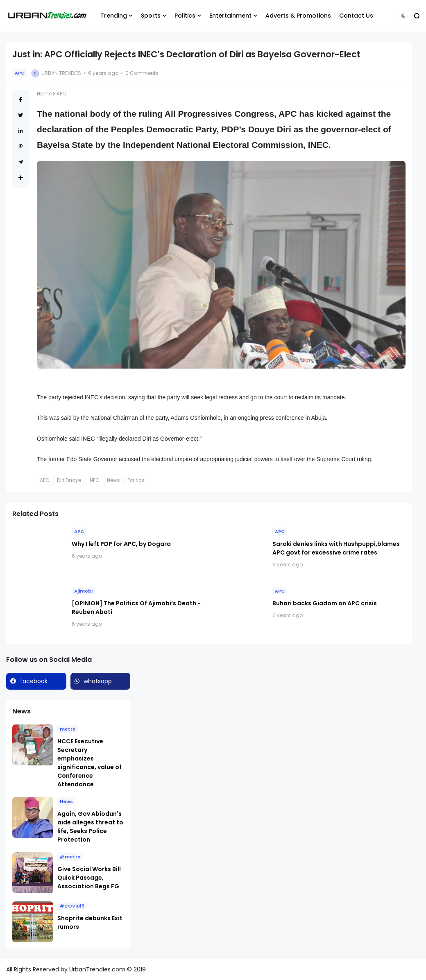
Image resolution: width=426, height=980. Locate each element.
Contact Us (356, 16)
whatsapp (98, 681)
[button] (403, 16)
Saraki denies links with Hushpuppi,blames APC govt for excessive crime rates (336, 548)
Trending (114, 16)
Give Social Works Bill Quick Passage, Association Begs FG (89, 878)
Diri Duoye (69, 480)
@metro (70, 857)
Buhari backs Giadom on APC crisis (325, 603)
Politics (185, 16)
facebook (34, 681)
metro (68, 729)
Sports (151, 16)
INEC (94, 480)
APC (20, 73)
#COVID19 (72, 906)
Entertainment (230, 16)
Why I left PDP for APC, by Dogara (121, 544)
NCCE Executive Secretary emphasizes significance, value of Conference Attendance (90, 763)
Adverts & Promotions (298, 16)
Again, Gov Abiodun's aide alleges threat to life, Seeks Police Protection (90, 827)
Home (44, 94)
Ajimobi (83, 591)
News (113, 480)
